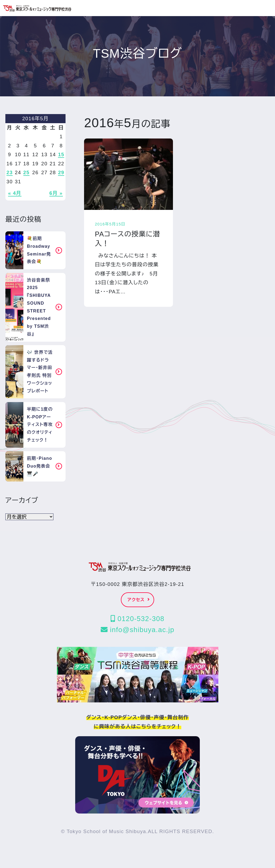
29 (61, 172)
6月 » (56, 193)
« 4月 (15, 193)
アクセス (139, 600)
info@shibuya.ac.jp (137, 630)
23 (10, 172)
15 (61, 154)
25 (26, 172)
